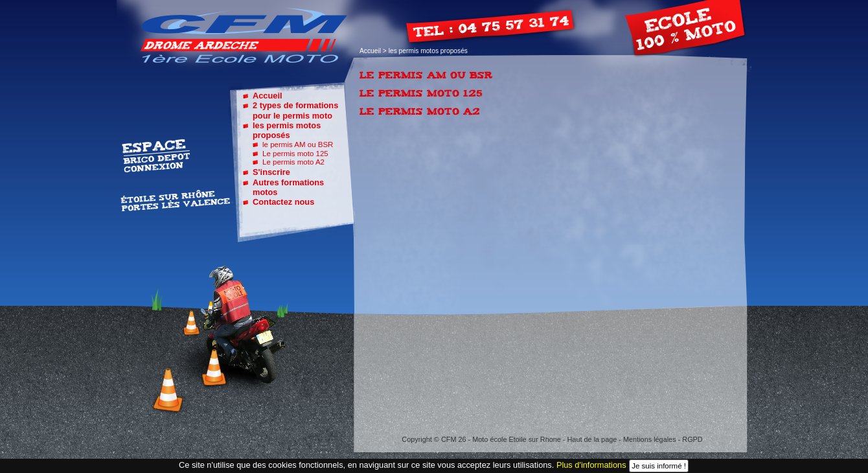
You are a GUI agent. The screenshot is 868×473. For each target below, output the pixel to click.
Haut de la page (592, 439)
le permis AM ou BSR (298, 144)
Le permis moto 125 (295, 154)
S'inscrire (271, 172)
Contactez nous (283, 202)
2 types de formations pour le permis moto (295, 110)
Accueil (370, 51)
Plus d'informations (591, 465)
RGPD (692, 439)
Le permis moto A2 (293, 162)
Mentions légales (650, 439)
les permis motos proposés (287, 130)
